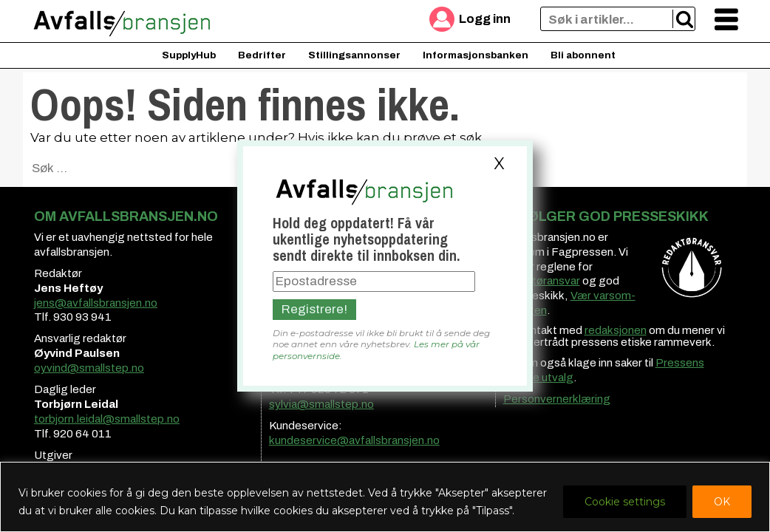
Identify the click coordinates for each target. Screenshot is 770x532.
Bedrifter (262, 55)
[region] (385, 497)
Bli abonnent (583, 55)
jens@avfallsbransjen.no (96, 303)
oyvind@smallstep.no (89, 368)
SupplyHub (189, 55)
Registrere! (314, 309)
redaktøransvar (542, 281)
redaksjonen (616, 330)
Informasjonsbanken (476, 55)
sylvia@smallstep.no (321, 404)
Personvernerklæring (557, 399)
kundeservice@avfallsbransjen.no (354, 440)
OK (722, 502)
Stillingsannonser (354, 55)
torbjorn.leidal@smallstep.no (107, 419)
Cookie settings (625, 502)
